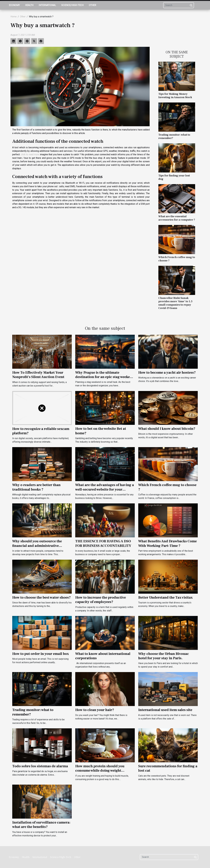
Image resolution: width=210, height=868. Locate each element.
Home (14, 17)
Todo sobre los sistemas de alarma (40, 766)
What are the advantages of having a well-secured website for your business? (105, 489)
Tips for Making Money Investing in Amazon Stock (175, 96)
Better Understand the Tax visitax (165, 597)
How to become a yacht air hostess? (167, 373)
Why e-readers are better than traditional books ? (36, 487)
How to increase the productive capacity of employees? (101, 600)
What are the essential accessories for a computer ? (177, 218)
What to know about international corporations (103, 656)
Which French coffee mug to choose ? (177, 259)
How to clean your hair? (95, 710)
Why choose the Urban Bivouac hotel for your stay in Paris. (164, 656)
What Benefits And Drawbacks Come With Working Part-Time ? (167, 543)
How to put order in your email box (41, 654)
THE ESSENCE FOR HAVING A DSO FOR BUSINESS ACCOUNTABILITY (103, 543)
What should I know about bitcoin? (167, 429)
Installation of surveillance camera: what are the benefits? (41, 825)
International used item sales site (165, 710)
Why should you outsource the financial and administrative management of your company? (38, 546)
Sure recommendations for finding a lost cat (168, 768)
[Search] (179, 5)
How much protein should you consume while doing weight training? (100, 771)
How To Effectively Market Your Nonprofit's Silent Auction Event (38, 375)
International (47, 5)
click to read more (30, 154)
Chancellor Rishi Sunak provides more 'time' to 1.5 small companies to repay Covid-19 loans (175, 303)
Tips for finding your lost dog (174, 177)
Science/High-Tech (72, 5)
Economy (14, 5)
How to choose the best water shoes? (41, 597)
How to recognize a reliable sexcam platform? (41, 431)
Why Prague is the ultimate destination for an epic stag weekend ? (105, 377)
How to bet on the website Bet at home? (101, 431)
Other (92, 5)
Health (29, 5)
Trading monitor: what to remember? (174, 136)
